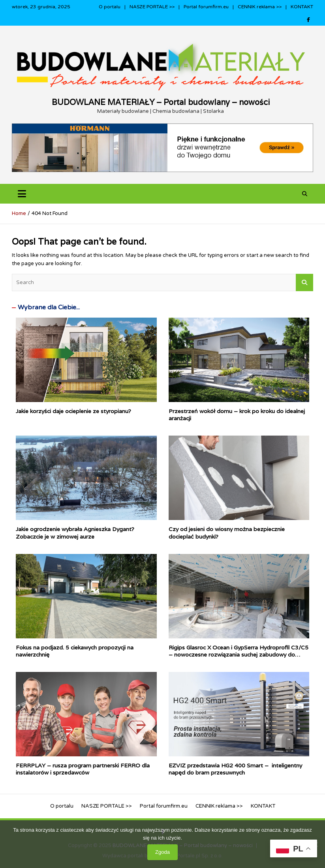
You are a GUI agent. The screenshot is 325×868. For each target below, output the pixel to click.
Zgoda (162, 852)
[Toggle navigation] (22, 194)
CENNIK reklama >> (260, 7)
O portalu (110, 7)
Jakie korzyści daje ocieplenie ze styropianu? (73, 411)
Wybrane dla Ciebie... (49, 307)
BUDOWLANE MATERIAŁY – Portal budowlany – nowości (161, 102)
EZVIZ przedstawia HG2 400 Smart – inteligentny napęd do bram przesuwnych (235, 769)
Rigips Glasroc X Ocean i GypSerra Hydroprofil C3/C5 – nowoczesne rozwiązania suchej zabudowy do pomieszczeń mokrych (239, 655)
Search (304, 282)
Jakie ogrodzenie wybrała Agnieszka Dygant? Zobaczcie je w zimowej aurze (75, 533)
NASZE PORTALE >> (152, 7)
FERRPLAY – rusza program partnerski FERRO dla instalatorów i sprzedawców (83, 769)
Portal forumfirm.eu (206, 7)
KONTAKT (302, 7)
